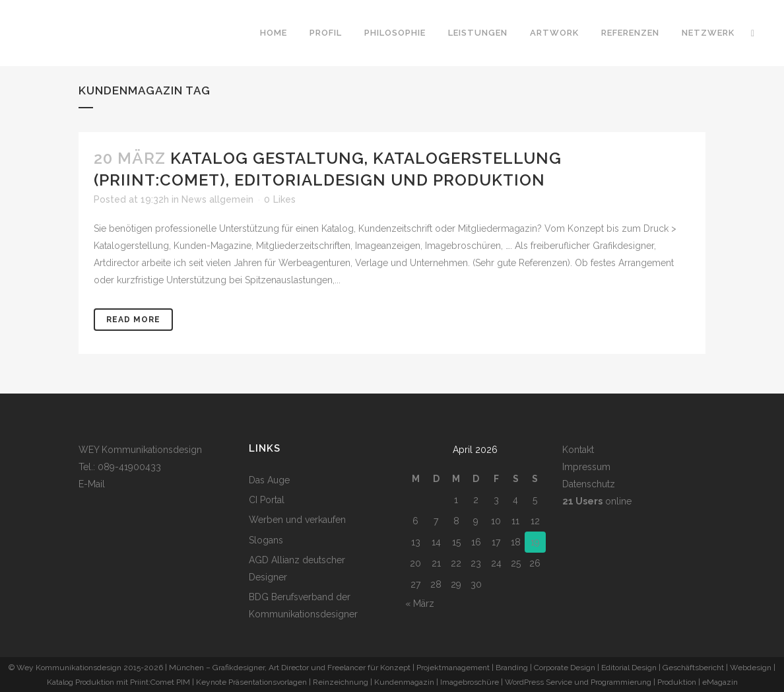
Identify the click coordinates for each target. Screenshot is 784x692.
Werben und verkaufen (297, 520)
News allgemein (217, 199)
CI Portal (267, 500)
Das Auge (269, 480)
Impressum (586, 467)
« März (420, 604)
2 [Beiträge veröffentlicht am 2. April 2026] (476, 500)
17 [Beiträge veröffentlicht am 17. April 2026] (496, 542)
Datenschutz (589, 484)
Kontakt (578, 450)
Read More (133, 320)
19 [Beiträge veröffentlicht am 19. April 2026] (535, 542)
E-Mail (92, 484)
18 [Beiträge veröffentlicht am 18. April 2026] (516, 542)
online (597, 501)
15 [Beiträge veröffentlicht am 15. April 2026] (456, 542)
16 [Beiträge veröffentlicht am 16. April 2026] (476, 542)
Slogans (266, 540)
